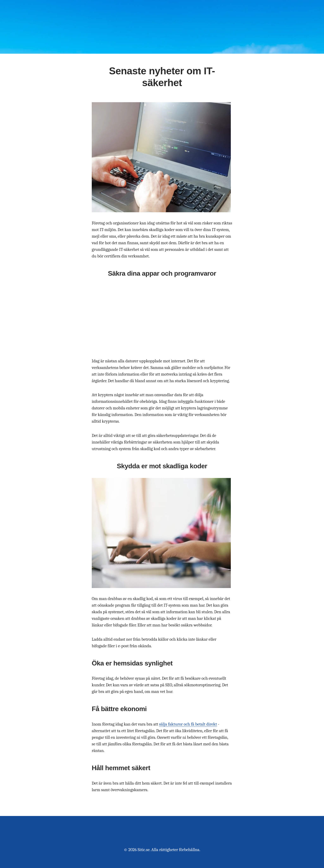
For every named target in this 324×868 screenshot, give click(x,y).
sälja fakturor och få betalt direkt (188, 724)
